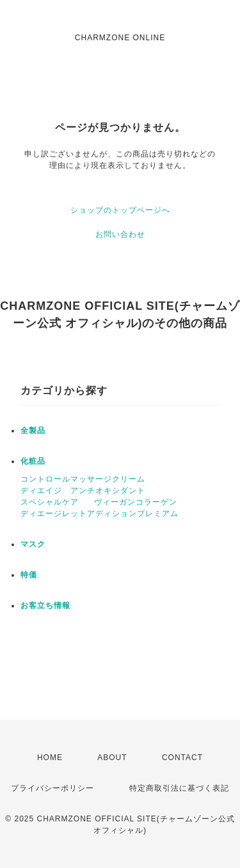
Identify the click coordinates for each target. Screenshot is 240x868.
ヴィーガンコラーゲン (136, 502)
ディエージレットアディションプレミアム (100, 514)
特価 (29, 575)
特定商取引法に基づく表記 (179, 788)
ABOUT (112, 758)
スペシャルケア (50, 502)
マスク (33, 544)
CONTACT (182, 758)
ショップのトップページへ (120, 210)
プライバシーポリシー (52, 788)
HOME (50, 758)
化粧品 (33, 461)
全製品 (33, 430)
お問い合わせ (120, 234)
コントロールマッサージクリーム (83, 479)
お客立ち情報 (45, 605)
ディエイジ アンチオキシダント (83, 491)
